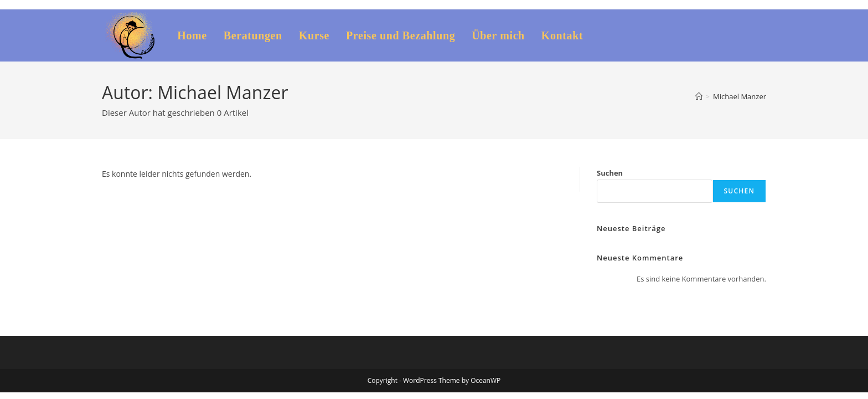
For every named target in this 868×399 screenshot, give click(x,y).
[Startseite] (699, 96)
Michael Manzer (740, 96)
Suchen (610, 173)
